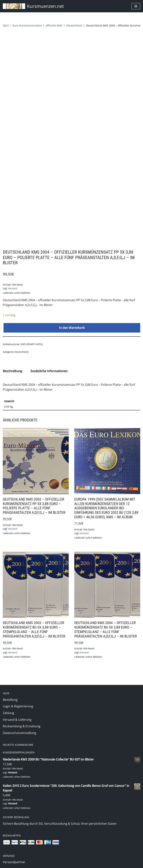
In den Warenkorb (72, 245)
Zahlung (8, 631)
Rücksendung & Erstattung (22, 644)
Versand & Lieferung (17, 638)
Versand (13, 206)
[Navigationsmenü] (136, 6)
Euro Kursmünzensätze (27, 25)
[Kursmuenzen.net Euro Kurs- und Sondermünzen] (33, 6)
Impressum (11, 831)
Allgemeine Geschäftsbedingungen (27, 838)
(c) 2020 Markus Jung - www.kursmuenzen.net (72, 864)
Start (6, 25)
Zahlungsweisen (14, 807)
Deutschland (74, 25)
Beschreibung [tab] (12, 288)
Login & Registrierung (18, 624)
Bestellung (10, 618)
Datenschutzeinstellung (19, 651)
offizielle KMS (54, 25)
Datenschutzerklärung (19, 845)
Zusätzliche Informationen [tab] (49, 288)
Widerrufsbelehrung (17, 851)
